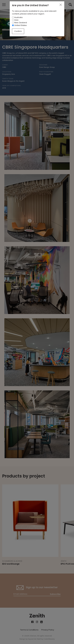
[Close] (61, 5)
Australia (17, 17)
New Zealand (19, 23)
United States (19, 25)
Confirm (18, 31)
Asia (15, 20)
